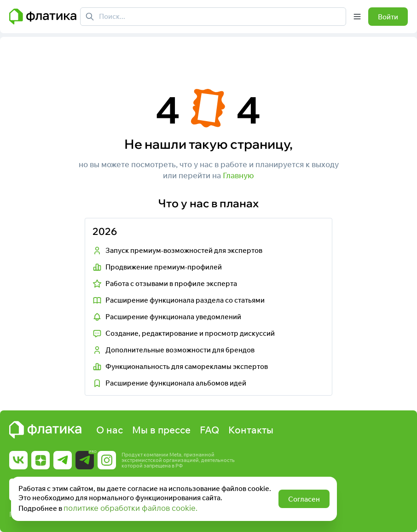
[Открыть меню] (357, 17)
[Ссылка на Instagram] (107, 460)
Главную (238, 175)
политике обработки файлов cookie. (130, 508)
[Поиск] (90, 17)
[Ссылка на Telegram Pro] (85, 460)
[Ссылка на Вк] (18, 460)
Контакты (251, 430)
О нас (110, 430)
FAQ (209, 430)
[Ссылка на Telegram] (63, 460)
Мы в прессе (161, 430)
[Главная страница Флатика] (43, 17)
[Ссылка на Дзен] (41, 460)
